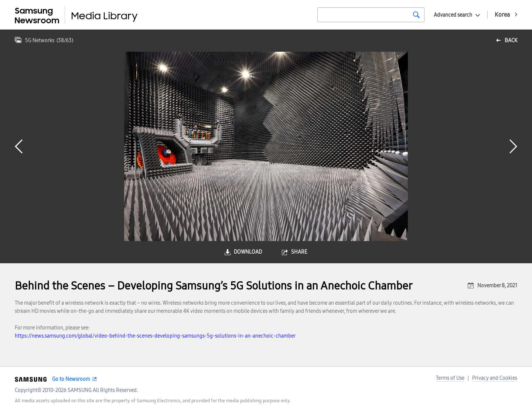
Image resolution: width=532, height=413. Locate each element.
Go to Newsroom (71, 379)
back (511, 40)
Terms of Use (450, 378)
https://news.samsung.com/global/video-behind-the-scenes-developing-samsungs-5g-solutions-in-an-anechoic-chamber (155, 336)
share (299, 252)
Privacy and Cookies (495, 378)
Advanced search (453, 15)
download (248, 252)
